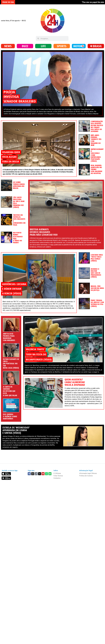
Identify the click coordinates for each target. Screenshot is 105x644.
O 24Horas (57, 473)
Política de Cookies (86, 476)
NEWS (8, 46)
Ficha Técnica (58, 476)
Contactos (57, 478)
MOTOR (78, 46)
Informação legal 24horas (88, 473)
